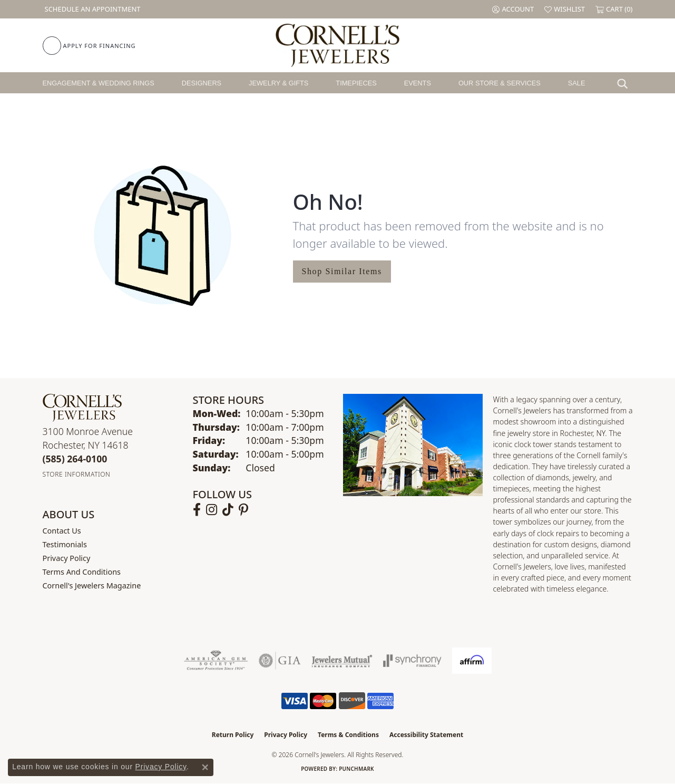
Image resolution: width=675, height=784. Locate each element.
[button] (513, 9)
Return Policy (233, 735)
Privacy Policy (67, 558)
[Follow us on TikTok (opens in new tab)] (228, 510)
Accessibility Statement (426, 735)
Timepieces (356, 83)
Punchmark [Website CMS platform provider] (356, 769)
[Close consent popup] (205, 767)
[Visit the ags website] (216, 661)
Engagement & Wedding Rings (99, 83)
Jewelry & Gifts (278, 83)
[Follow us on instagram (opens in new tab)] (212, 510)
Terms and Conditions (82, 572)
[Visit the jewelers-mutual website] (342, 661)
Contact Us (62, 531)
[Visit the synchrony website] (412, 661)
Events (418, 83)
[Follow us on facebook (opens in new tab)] (197, 510)
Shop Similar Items (342, 271)
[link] (92, 9)
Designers (202, 83)
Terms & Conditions (348, 735)
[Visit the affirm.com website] (472, 661)
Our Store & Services (500, 83)
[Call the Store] (75, 459)
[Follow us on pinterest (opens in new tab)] (243, 510)
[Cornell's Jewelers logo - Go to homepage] (337, 45)
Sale (577, 83)
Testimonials (65, 544)
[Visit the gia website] (280, 661)
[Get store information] (77, 474)
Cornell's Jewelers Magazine (92, 585)
